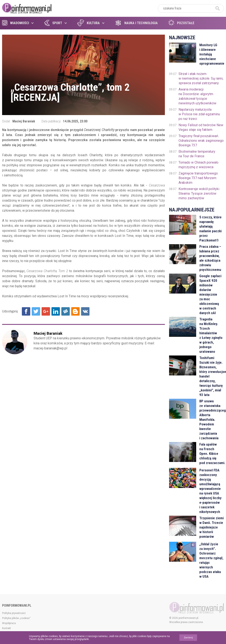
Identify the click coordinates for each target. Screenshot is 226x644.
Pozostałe (181, 23)
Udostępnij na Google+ (46, 311)
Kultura (89, 23)
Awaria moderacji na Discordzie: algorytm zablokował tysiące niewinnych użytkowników (197, 96)
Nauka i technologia (136, 23)
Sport (53, 23)
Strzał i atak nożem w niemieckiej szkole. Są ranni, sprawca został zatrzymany (201, 78)
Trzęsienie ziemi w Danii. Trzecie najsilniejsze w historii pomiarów (212, 527)
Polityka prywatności (14, 613)
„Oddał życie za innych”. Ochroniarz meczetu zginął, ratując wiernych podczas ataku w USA (211, 560)
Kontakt (7, 628)
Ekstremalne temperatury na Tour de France (197, 154)
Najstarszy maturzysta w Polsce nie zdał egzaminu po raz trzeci (199, 114)
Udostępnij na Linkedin (56, 311)
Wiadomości (16, 23)
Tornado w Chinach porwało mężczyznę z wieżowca (198, 165)
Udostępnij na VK (85, 311)
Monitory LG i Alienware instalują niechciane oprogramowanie (212, 54)
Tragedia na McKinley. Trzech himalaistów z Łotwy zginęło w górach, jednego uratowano (211, 335)
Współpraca (9, 623)
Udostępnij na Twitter (36, 311)
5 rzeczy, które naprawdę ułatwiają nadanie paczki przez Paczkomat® (210, 229)
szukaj (218, 8)
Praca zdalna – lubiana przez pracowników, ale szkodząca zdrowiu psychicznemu (210, 258)
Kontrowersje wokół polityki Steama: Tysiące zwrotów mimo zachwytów (199, 193)
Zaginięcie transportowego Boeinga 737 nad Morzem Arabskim (198, 178)
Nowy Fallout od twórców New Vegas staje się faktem (201, 127)
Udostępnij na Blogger (75, 311)
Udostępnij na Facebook (26, 311)
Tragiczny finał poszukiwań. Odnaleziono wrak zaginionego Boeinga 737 (201, 141)
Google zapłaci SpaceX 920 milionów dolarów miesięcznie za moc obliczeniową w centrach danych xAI (210, 294)
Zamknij (188, 638)
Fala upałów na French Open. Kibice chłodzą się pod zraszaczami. (212, 454)
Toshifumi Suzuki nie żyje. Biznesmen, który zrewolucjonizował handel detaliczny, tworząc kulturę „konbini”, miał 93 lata (212, 376)
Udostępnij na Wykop (66, 311)
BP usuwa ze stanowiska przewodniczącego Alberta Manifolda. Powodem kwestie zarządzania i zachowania (212, 420)
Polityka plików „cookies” (16, 618)
